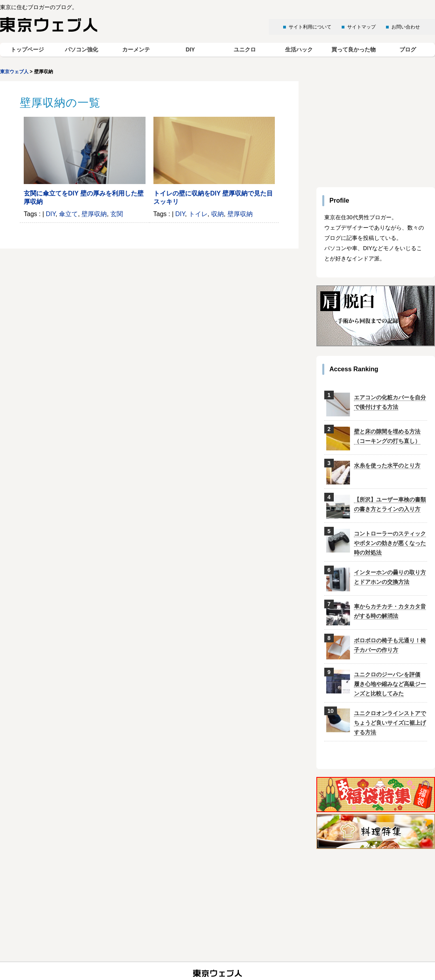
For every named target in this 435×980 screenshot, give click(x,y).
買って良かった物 (354, 49)
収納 (217, 214)
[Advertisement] (376, 131)
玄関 (117, 214)
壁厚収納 (94, 214)
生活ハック (299, 49)
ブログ (408, 49)
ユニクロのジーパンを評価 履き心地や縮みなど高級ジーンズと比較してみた (390, 684)
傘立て (68, 214)
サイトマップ (361, 27)
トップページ (27, 49)
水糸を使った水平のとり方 (387, 465)
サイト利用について (310, 27)
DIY (190, 49)
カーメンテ (136, 49)
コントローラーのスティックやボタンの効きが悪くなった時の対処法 (390, 543)
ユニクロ (245, 49)
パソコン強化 (81, 49)
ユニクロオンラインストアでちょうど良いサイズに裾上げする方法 (390, 723)
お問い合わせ (406, 27)
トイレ (198, 214)
